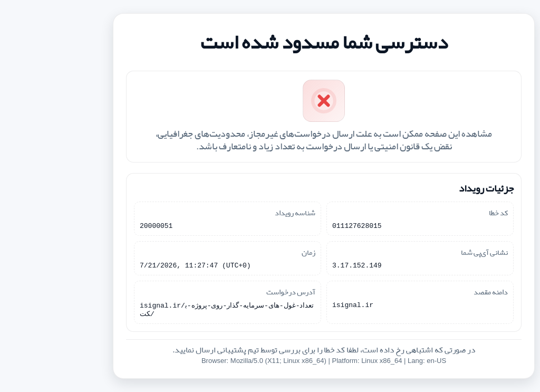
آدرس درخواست (237, 293)
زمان (255, 252)
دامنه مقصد (437, 293)
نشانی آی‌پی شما (431, 252)
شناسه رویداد (241, 211)
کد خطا (445, 211)
